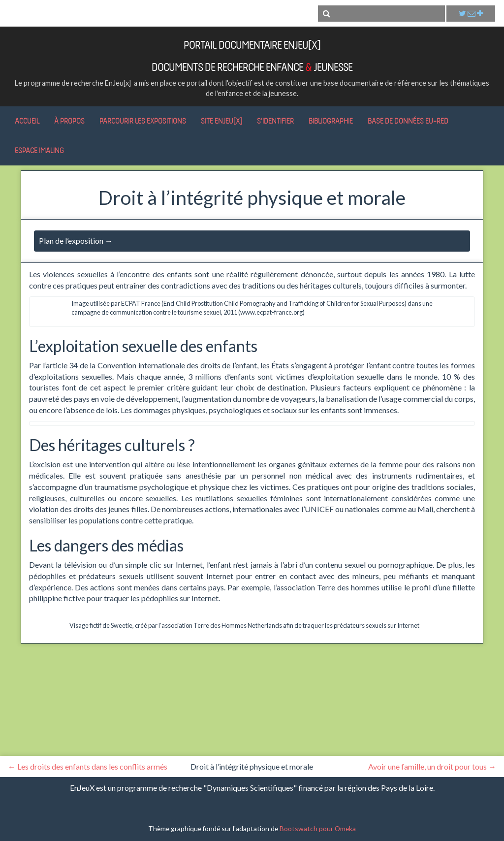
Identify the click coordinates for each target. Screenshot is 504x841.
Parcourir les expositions (143, 121)
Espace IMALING (39, 150)
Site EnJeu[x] (221, 121)
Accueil (27, 121)
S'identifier (275, 121)
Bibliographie (331, 121)
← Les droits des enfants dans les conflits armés (88, 766)
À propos (69, 121)
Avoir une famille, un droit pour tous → (432, 766)
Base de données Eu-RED (408, 121)
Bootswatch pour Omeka (318, 828)
